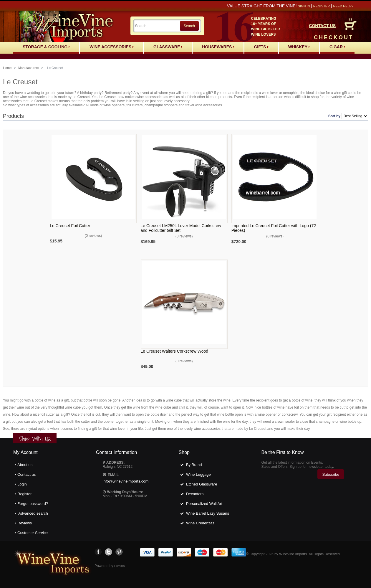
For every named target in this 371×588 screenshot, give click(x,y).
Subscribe (331, 474)
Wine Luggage (198, 474)
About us (25, 465)
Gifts (261, 47)
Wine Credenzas (200, 523)
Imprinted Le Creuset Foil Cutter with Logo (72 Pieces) (274, 228)
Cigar (337, 47)
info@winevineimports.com (126, 481)
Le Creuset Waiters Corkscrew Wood (175, 351)
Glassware (168, 47)
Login (22, 484)
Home (7, 68)
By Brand (194, 465)
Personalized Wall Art (204, 504)
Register (322, 6)
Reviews (25, 523)
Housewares (218, 47)
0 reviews (93, 236)
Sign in (304, 6)
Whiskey (299, 47)
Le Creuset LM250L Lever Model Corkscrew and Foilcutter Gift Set (181, 228)
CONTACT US (322, 26)
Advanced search (33, 513)
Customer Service (33, 533)
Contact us (26, 474)
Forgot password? (33, 504)
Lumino (120, 566)
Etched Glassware (202, 484)
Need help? (343, 6)
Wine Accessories (112, 47)
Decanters (195, 494)
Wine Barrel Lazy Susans (208, 513)
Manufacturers (29, 68)
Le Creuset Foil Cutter (70, 226)
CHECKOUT (334, 37)
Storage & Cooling (46, 47)
